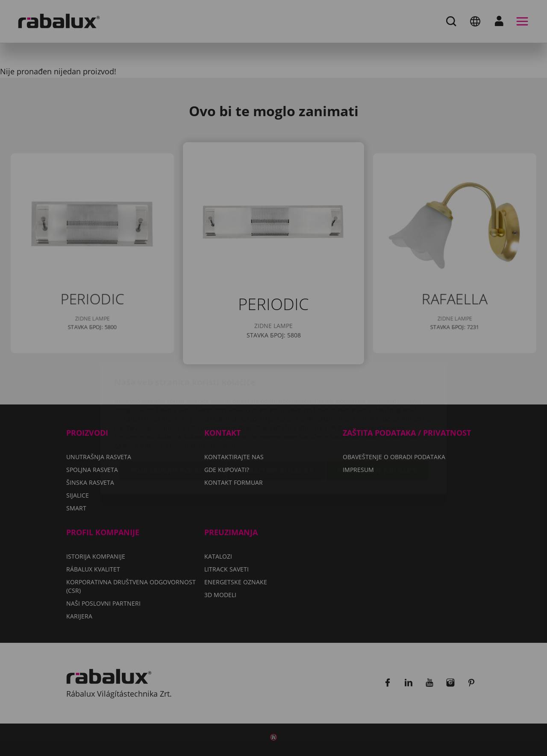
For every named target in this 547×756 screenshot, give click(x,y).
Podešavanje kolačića (172, 420)
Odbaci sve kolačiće (276, 420)
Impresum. (227, 395)
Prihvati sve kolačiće (377, 420)
